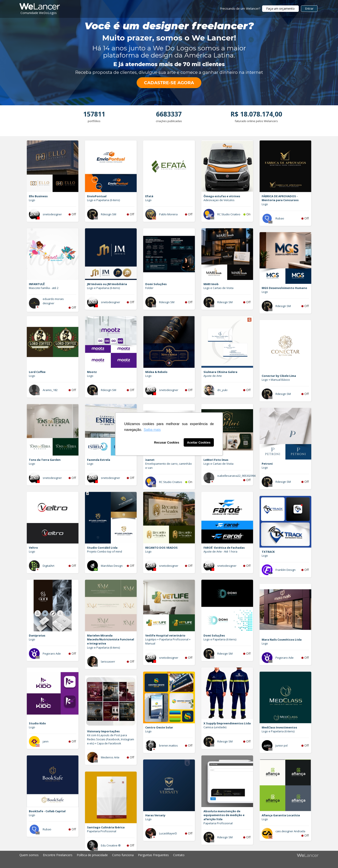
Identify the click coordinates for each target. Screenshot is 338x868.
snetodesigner (52, 214)
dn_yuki (222, 390)
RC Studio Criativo (229, 214)
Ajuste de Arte (213, 376)
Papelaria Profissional (218, 823)
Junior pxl (282, 745)
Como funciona (123, 855)
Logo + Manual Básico (276, 380)
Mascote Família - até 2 (44, 288)
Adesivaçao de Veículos (219, 200)
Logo (32, 200)
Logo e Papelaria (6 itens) (103, 200)
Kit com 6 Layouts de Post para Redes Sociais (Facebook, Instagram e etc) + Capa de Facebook (111, 739)
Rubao (280, 218)
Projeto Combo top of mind (105, 551)
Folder (149, 288)
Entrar (309, 9)
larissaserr (108, 661)
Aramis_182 (50, 390)
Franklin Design (286, 570)
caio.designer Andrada (290, 831)
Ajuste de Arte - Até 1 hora (220, 551)
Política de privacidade (92, 855)
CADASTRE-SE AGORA (169, 83)
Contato (179, 855)
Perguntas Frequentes (153, 855)
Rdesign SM (109, 214)
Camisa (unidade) (215, 727)
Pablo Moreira (168, 214)
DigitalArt (49, 566)
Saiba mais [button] (152, 430)
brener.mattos (168, 745)
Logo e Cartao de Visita (218, 288)
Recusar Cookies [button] (167, 443)
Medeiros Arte (110, 757)
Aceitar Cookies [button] (199, 443)
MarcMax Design (112, 566)
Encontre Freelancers (58, 855)
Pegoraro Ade (52, 654)
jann (46, 741)
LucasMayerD (168, 833)
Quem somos (29, 855)
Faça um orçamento (280, 9)
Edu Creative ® (111, 845)
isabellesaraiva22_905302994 (236, 476)
